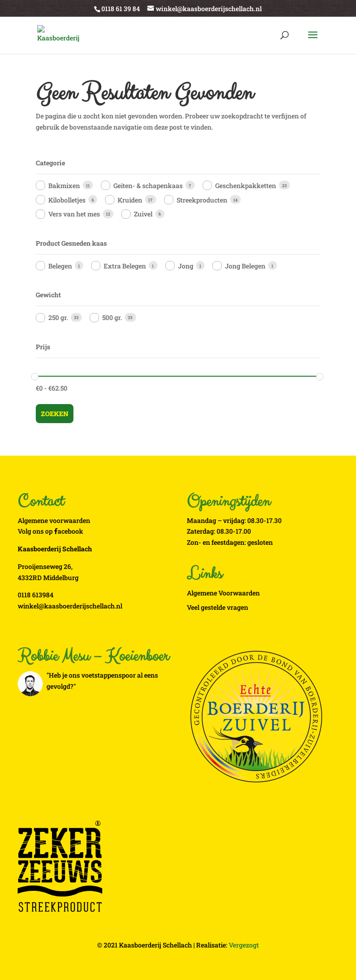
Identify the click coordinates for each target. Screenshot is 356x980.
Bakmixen (64, 186)
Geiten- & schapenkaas (148, 186)
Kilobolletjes (67, 200)
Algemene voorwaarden (54, 520)
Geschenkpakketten (246, 186)
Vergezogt (244, 945)
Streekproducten (202, 200)
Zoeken (55, 414)
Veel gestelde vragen (218, 607)
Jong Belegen (245, 266)
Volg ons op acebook (50, 531)
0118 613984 (36, 595)
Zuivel (143, 214)
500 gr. (112, 317)
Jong (186, 266)
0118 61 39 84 (121, 9)
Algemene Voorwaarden (223, 593)
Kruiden (130, 200)
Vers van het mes (74, 214)
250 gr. (58, 317)
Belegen (60, 266)
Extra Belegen (125, 266)
